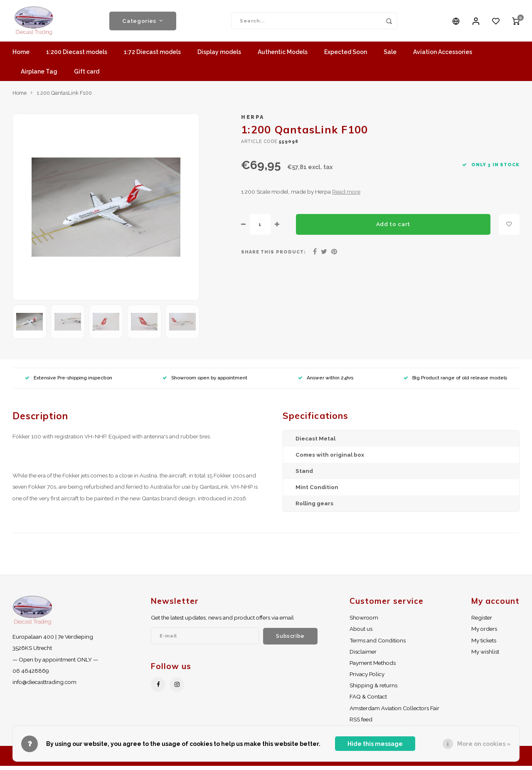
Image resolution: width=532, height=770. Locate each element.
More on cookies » (484, 744)
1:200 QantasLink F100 (64, 97)
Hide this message (375, 744)
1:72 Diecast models (152, 56)
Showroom (364, 622)
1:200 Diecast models (77, 56)
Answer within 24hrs (326, 382)
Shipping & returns (373, 689)
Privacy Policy (367, 678)
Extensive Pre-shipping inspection (69, 382)
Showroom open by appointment (205, 382)
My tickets (484, 645)
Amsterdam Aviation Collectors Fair (394, 712)
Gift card (87, 76)
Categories (143, 23)
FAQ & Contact (368, 701)
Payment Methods (373, 667)
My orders (484, 633)
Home (21, 56)
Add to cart (393, 228)
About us (361, 633)
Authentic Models (283, 56)
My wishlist (485, 656)
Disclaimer (363, 656)
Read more (346, 196)
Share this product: (273, 256)
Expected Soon (346, 56)
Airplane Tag (39, 76)
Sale (390, 56)
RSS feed (361, 723)
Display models (219, 56)
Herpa (253, 121)
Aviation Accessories (443, 56)
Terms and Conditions (378, 645)
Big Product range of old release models (455, 382)
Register (482, 622)
